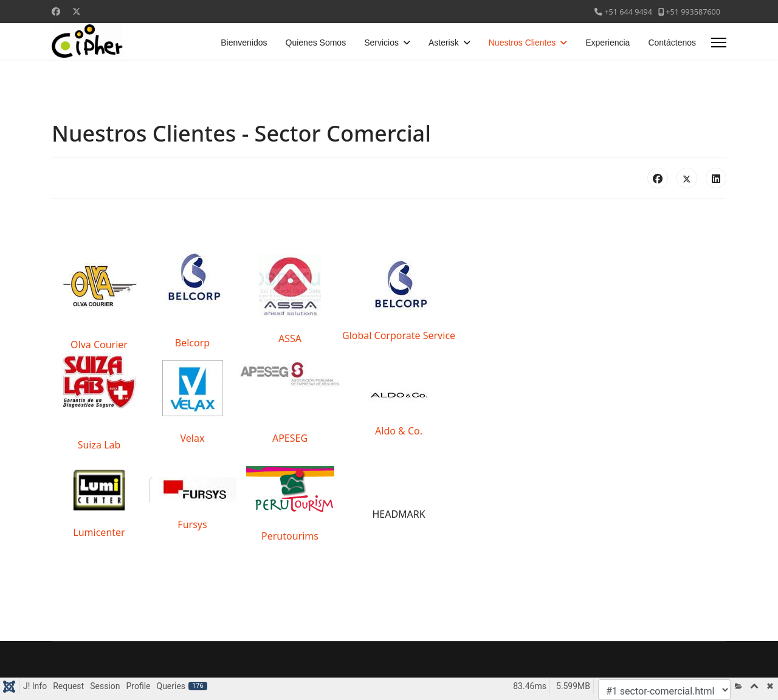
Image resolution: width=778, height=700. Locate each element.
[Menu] (719, 43)
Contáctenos (672, 43)
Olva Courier (99, 345)
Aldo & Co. (399, 431)
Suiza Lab (99, 445)
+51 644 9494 (628, 12)
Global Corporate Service (399, 335)
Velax (193, 438)
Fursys (192, 524)
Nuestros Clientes (522, 43)
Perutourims (290, 536)
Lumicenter (99, 532)
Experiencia (608, 43)
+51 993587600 (693, 12)
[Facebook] (56, 11)
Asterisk (444, 43)
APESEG (290, 438)
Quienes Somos (316, 43)
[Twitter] (77, 11)
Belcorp (192, 343)
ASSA (290, 338)
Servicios (381, 43)
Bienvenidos (244, 43)
